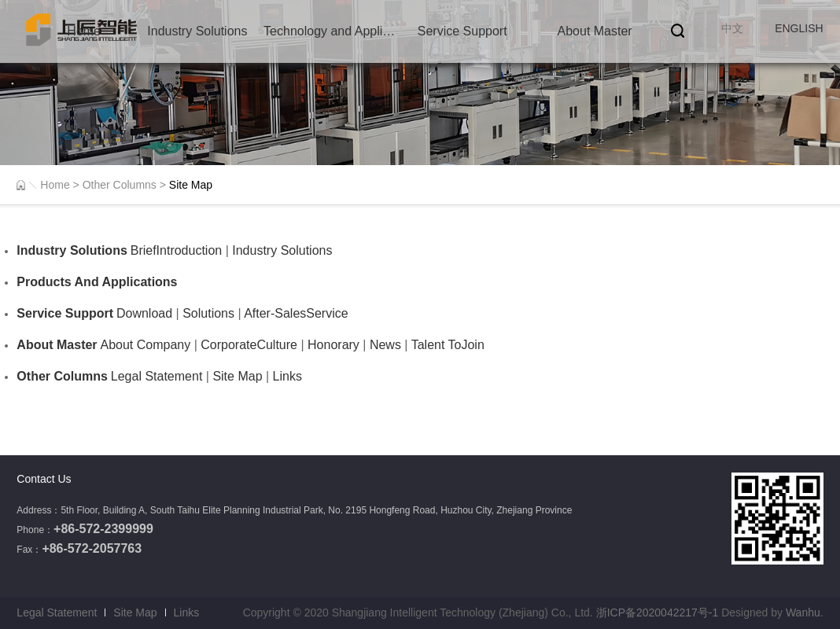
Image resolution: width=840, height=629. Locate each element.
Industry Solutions (197, 31)
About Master (595, 31)
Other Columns (120, 185)
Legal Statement (57, 612)
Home (84, 31)
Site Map (135, 612)
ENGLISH (799, 28)
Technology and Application (330, 31)
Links (187, 612)
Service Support (462, 31)
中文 (732, 28)
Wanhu (803, 612)
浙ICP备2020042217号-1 (658, 612)
